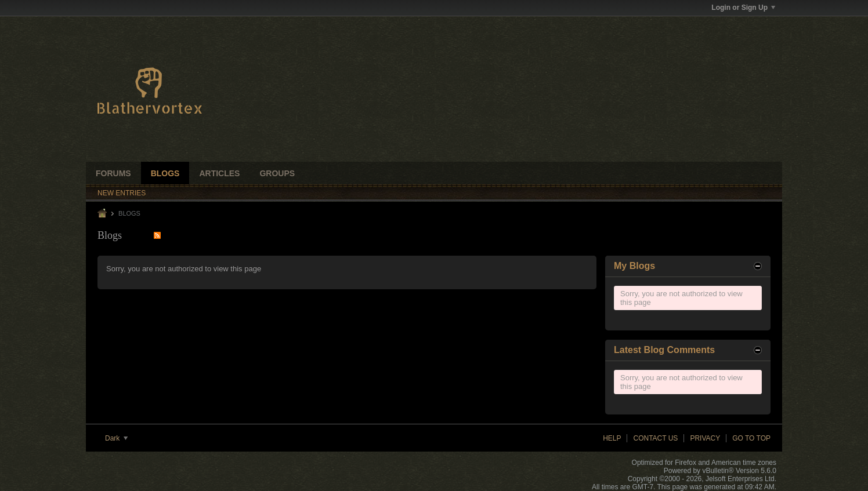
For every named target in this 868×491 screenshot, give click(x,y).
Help (612, 438)
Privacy (705, 438)
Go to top (751, 438)
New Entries (122, 193)
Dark (116, 438)
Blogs (165, 173)
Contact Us (655, 438)
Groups (277, 173)
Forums (113, 173)
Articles (219, 173)
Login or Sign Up (743, 8)
